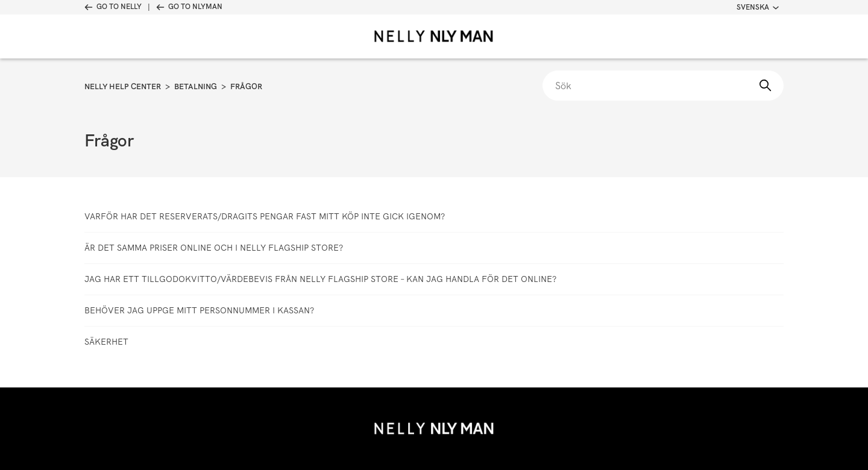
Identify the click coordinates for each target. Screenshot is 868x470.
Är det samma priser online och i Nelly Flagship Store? (214, 248)
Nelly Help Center (123, 86)
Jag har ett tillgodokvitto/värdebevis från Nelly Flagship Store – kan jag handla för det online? (320, 279)
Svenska (758, 7)
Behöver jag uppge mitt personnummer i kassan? (199, 310)
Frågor (246, 86)
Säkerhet (106, 342)
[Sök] (663, 86)
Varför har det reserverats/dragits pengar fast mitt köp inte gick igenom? (265, 216)
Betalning (196, 86)
